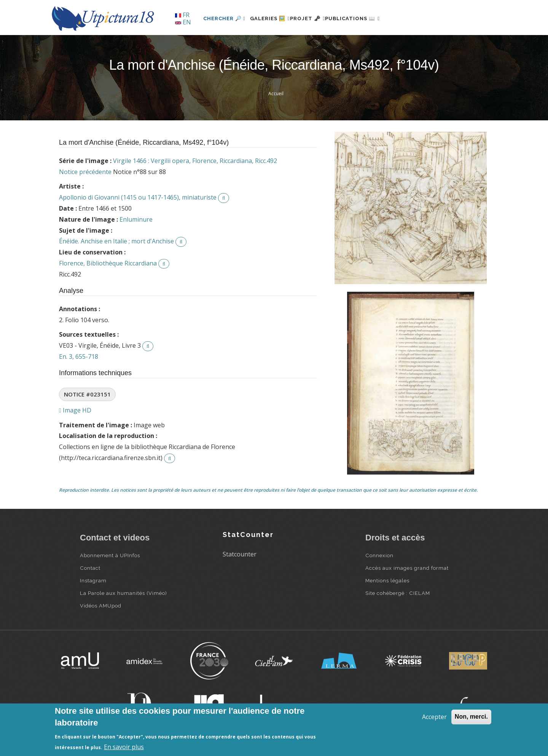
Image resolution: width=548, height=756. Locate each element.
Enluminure (136, 219)
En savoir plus (124, 747)
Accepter (434, 717)
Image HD (75, 410)
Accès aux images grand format (407, 568)
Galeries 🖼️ (275, 18)
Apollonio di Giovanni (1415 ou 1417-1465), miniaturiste (138, 197)
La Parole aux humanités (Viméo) (123, 593)
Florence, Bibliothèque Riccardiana (108, 263)
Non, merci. (471, 717)
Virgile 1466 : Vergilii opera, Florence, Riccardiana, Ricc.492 (195, 161)
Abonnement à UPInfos (110, 555)
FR (182, 15)
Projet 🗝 (321, 18)
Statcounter (240, 554)
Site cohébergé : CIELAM (398, 593)
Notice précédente (85, 172)
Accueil (276, 94)
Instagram (93, 580)
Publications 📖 (375, 18)
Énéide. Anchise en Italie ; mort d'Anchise (116, 241)
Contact (90, 568)
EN (183, 22)
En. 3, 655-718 (79, 356)
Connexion (379, 555)
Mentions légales (387, 580)
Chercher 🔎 (224, 18)
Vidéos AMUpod (101, 606)
